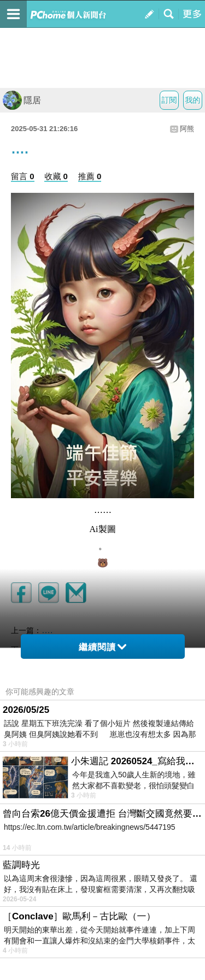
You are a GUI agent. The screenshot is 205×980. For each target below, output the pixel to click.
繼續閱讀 (102, 647)
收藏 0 (56, 176)
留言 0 (23, 176)
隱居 (22, 100)
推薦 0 (90, 176)
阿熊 (187, 129)
